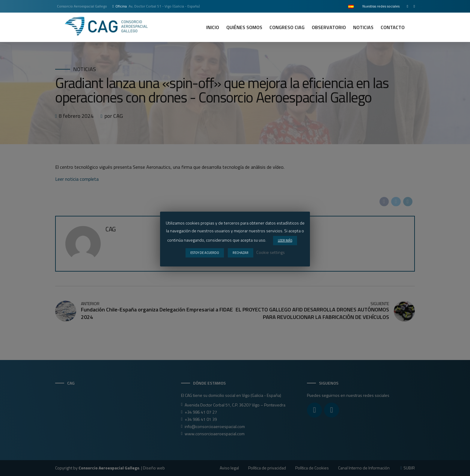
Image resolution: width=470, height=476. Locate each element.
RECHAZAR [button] (241, 253)
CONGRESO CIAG (287, 27)
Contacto (393, 27)
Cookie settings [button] (271, 252)
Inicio (213, 27)
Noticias (363, 27)
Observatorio (329, 27)
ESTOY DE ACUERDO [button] (205, 253)
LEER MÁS (285, 240)
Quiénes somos (244, 27)
